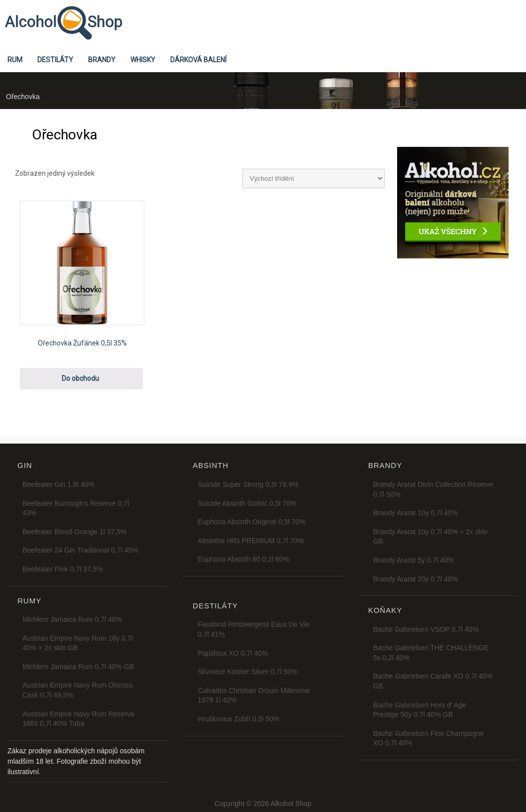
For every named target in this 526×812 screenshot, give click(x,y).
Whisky (143, 60)
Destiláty (55, 60)
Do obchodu (80, 378)
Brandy (102, 60)
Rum (15, 60)
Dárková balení (198, 60)
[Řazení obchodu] (314, 178)
